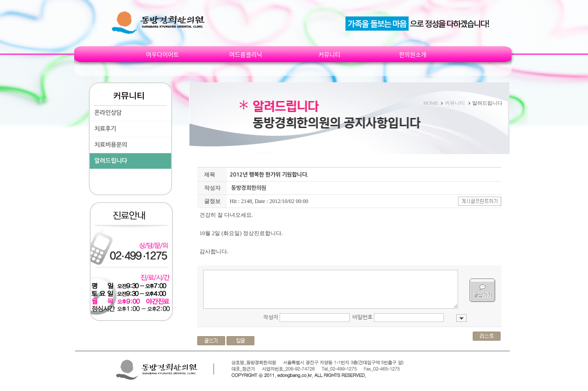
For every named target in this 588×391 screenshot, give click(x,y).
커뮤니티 (329, 54)
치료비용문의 (111, 145)
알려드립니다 (111, 161)
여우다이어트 (162, 54)
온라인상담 (108, 113)
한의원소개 (413, 54)
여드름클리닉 (246, 54)
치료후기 (105, 129)
